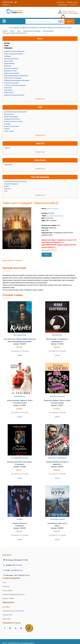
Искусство (8, 64)
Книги (19, 29)
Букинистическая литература (14, 49)
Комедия (7, 122)
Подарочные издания (12, 71)
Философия (8, 88)
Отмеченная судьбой (57, 517)
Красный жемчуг (20, 394)
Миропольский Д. (53, 206)
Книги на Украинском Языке (14, 52)
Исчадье (20, 517)
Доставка (6, 605)
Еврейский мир (9, 61)
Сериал (7, 127)
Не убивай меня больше (20, 456)
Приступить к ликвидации (57, 456)
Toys (6, 189)
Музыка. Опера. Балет (12, 124)
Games (7, 184)
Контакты (6, 584)
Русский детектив (48, 29)
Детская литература (11, 56)
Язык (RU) (74, 5)
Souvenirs (7, 186)
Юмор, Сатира (9, 129)
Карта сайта (7, 617)
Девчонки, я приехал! (57, 394)
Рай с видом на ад (20, 333)
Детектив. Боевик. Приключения (15, 110)
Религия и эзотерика (11, 81)
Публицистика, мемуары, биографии (17, 78)
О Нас (4, 580)
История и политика (11, 66)
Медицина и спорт (10, 69)
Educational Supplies (11, 182)
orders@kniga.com (16, 568)
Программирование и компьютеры (16, 73)
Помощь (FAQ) (7, 613)
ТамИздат (8, 54)
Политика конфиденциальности (14, 592)
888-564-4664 (8, 2)
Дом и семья (9, 59)
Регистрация (62, 13)
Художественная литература (32, 29)
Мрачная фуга (57, 333)
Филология (8, 85)
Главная (5, 29)
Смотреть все (40, 97)
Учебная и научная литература (15, 83)
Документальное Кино (12, 117)
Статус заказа (7, 588)
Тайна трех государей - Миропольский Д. (15, 31)
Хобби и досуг (9, 90)
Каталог (12, 29)
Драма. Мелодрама (11, 114)
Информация (63, 5)
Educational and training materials (15, 179)
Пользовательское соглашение (13, 609)
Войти (55, 13)
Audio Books (8, 162)
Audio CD (7, 146)
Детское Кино (9, 112)
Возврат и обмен (8, 596)
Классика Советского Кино (13, 119)
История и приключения (55, 213)
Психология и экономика (13, 76)
